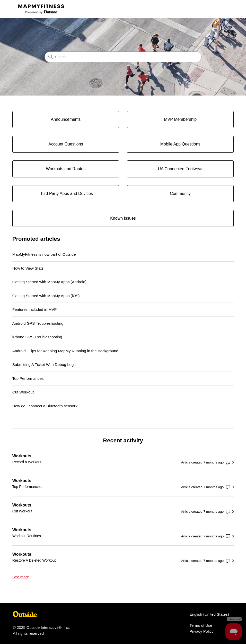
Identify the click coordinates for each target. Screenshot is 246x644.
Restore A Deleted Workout (34, 560)
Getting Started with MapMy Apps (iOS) (46, 296)
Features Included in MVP (35, 309)
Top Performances (28, 378)
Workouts (22, 456)
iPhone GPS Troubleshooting (37, 337)
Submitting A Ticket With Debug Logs (44, 364)
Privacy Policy (201, 631)
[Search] (123, 57)
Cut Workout (23, 392)
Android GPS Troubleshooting (38, 323)
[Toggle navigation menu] (225, 9)
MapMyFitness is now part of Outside (44, 254)
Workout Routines (27, 536)
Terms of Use (201, 625)
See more (21, 577)
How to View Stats (28, 268)
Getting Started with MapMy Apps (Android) (49, 282)
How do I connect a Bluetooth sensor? (45, 406)
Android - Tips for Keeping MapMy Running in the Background (65, 351)
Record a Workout (27, 462)
